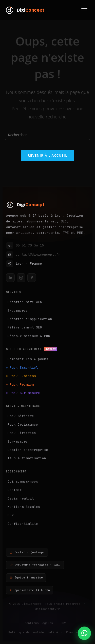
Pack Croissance (23, 424)
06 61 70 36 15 (25, 245)
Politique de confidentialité (33, 632)
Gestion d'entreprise (28, 450)
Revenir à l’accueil (47, 155)
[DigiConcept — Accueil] (48, 205)
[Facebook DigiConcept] (32, 278)
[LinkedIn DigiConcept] (10, 278)
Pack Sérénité (21, 416)
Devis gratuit (21, 498)
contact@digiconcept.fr (33, 255)
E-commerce (18, 311)
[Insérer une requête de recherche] (48, 135)
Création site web (25, 302)
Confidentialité (23, 524)
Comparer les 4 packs (28, 359)
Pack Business (23, 376)
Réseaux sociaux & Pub (29, 336)
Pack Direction (22, 433)
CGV (11, 515)
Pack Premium (22, 385)
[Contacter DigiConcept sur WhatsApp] (84, 633)
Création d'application (30, 319)
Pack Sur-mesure (25, 393)
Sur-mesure (18, 441)
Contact (15, 490)
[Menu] (84, 10)
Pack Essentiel (24, 368)
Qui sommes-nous (23, 481)
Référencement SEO (25, 327)
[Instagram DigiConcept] (21, 278)
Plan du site (76, 632)
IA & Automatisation (27, 458)
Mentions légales (24, 507)
